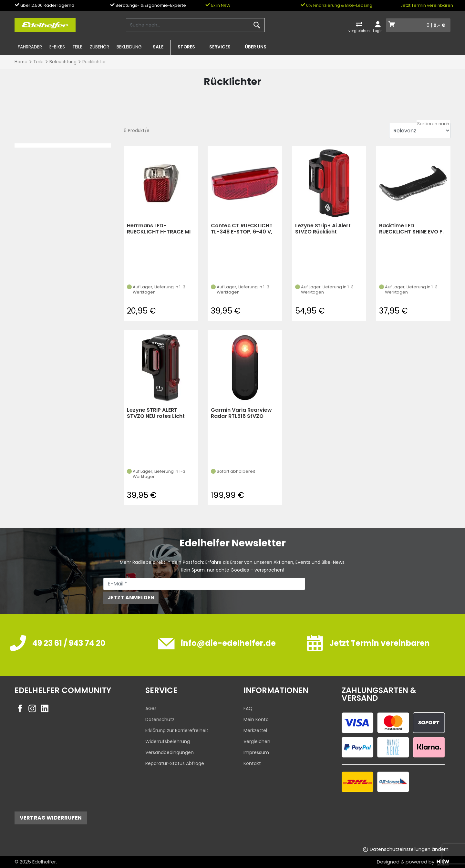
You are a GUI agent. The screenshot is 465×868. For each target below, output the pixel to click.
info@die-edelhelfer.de (228, 643)
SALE (158, 47)
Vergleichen (257, 741)
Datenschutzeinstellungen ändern (409, 849)
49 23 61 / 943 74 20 (69, 643)
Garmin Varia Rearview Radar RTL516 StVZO (241, 413)
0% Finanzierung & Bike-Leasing (336, 5)
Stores (186, 47)
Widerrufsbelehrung (168, 741)
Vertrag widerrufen (51, 818)
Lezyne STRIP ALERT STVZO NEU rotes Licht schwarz (156, 413)
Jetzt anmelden (131, 598)
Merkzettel (255, 730)
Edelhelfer (44, 862)
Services (220, 47)
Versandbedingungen (170, 752)
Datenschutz (160, 719)
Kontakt (252, 763)
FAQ (248, 708)
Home (21, 62)
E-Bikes (57, 47)
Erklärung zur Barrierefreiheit (177, 730)
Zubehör (99, 47)
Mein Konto (256, 719)
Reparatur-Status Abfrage (175, 763)
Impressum (256, 752)
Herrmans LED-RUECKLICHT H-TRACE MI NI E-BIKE (159, 229)
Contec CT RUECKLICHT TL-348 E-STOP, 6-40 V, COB (242, 229)
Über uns (256, 47)
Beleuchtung (63, 62)
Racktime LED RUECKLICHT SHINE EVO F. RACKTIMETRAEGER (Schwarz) (411, 229)
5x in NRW (218, 5)
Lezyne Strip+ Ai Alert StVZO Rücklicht (323, 229)
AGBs (151, 708)
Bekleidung (129, 47)
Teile (77, 47)
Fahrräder (30, 47)
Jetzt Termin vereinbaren (427, 5)
